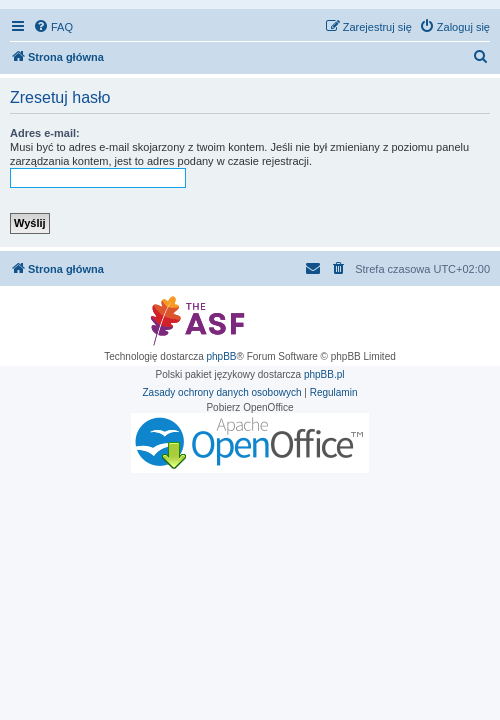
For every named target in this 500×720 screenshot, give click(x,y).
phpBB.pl (324, 374)
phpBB (222, 356)
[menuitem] (53, 27)
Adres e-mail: (45, 133)
